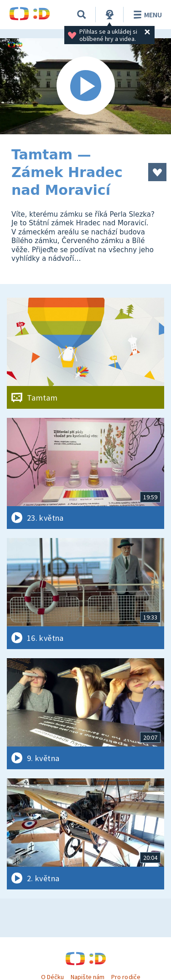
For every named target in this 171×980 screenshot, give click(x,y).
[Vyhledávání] (82, 15)
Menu (146, 15)
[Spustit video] (85, 86)
